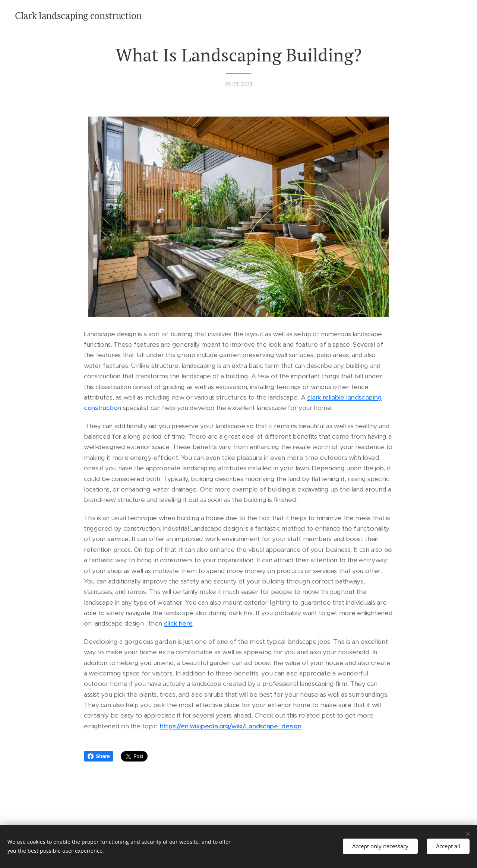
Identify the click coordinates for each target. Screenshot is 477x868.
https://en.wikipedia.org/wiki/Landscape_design (230, 726)
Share (99, 756)
